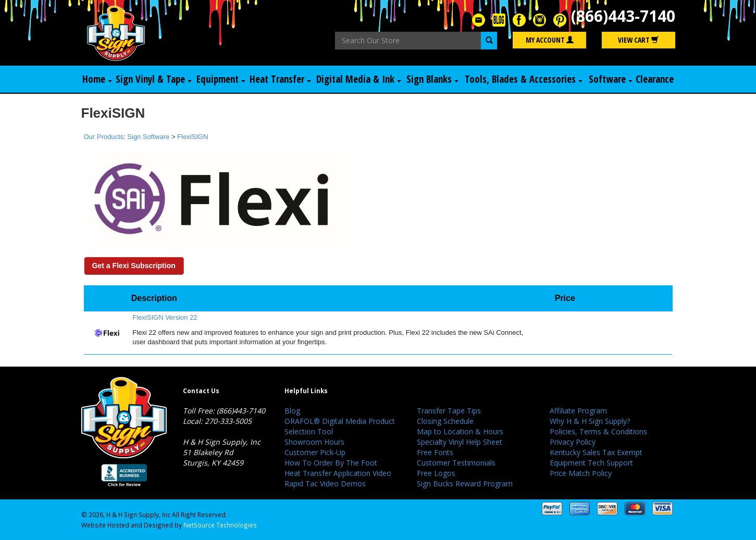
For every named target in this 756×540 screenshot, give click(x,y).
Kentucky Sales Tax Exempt (596, 452)
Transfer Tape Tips (449, 411)
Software (611, 79)
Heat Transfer (280, 79)
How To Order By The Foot (331, 463)
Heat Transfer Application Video (338, 473)
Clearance (655, 79)
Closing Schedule (445, 421)
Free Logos (436, 473)
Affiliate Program (578, 411)
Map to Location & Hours (460, 431)
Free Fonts (435, 452)
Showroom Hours (314, 442)
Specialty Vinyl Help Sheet (460, 442)
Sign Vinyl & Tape (154, 79)
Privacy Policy (573, 442)
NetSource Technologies (220, 525)
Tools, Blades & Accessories (524, 79)
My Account (550, 40)
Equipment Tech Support (591, 463)
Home (97, 79)
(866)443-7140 (623, 16)
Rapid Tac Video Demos (325, 484)
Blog (292, 411)
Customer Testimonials (456, 463)
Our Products (104, 137)
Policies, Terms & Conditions (598, 431)
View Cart (638, 40)
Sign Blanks (432, 79)
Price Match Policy (581, 473)
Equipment (221, 79)
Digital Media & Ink (359, 79)
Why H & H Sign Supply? (590, 421)
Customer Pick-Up (315, 452)
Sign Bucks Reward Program (465, 484)
